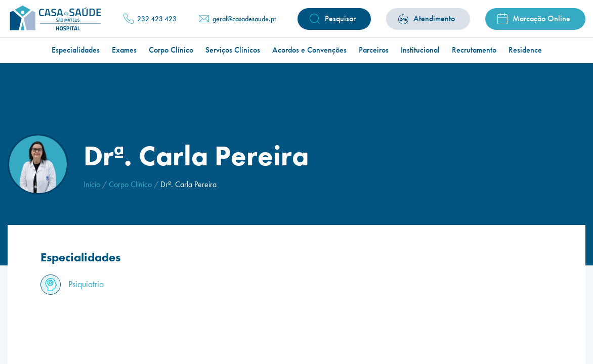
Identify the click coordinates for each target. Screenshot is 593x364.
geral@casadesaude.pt (244, 19)
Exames (124, 50)
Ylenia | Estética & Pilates (267, 46)
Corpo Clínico (171, 50)
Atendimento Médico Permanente (391, 46)
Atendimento (434, 18)
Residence (525, 50)
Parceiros (374, 50)
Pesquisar (340, 18)
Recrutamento (474, 50)
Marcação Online (541, 18)
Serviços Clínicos (233, 50)
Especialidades (76, 50)
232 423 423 (157, 19)
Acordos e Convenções (309, 50)
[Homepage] (54, 19)
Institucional (420, 50)
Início (92, 184)
